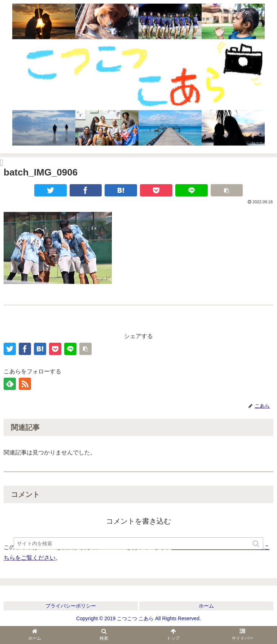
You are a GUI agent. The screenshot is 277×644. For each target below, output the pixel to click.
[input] (138, 543)
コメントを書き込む (138, 521)
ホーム (206, 606)
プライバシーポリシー (71, 606)
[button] (256, 544)
